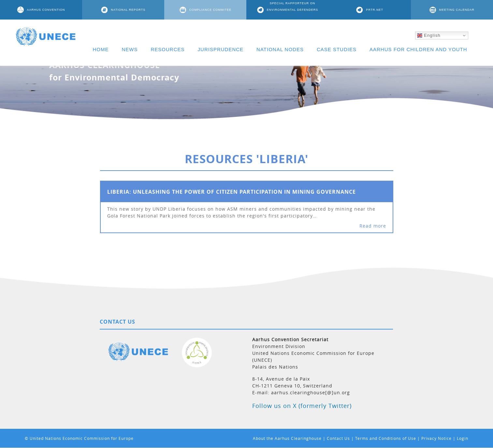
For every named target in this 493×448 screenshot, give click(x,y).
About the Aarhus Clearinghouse (287, 438)
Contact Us (338, 438)
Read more (373, 226)
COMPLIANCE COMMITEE (210, 10)
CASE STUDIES (337, 49)
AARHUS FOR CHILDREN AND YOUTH (418, 49)
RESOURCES (168, 49)
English (429, 35)
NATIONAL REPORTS (128, 10)
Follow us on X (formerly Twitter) (302, 406)
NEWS (130, 49)
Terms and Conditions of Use (386, 438)
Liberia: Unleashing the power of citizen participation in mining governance (232, 192)
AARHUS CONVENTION (46, 10)
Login (463, 438)
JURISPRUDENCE (221, 49)
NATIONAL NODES (280, 49)
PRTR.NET (375, 10)
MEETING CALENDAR (457, 10)
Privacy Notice (436, 438)
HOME (101, 49)
